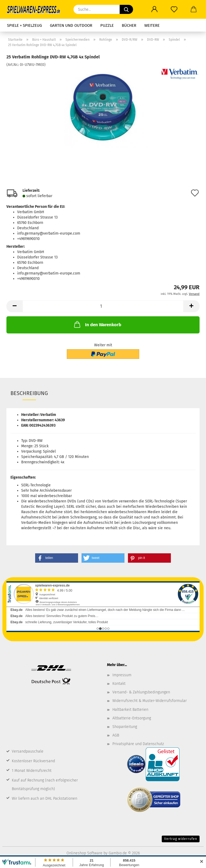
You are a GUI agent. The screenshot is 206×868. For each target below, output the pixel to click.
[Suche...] (126, 9)
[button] (154, 9)
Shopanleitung (125, 727)
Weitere (152, 25)
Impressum (122, 675)
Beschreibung (29, 393)
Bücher (129, 25)
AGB (116, 735)
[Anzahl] (103, 306)
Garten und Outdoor (71, 25)
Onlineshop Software (84, 853)
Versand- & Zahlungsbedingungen (141, 692)
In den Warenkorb (97, 324)
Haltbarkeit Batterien (130, 710)
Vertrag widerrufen (181, 839)
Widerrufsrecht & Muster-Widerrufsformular (150, 701)
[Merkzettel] (174, 9)
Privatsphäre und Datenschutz (138, 744)
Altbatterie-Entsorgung (132, 718)
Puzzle (107, 25)
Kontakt (119, 684)
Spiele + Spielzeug (24, 25)
